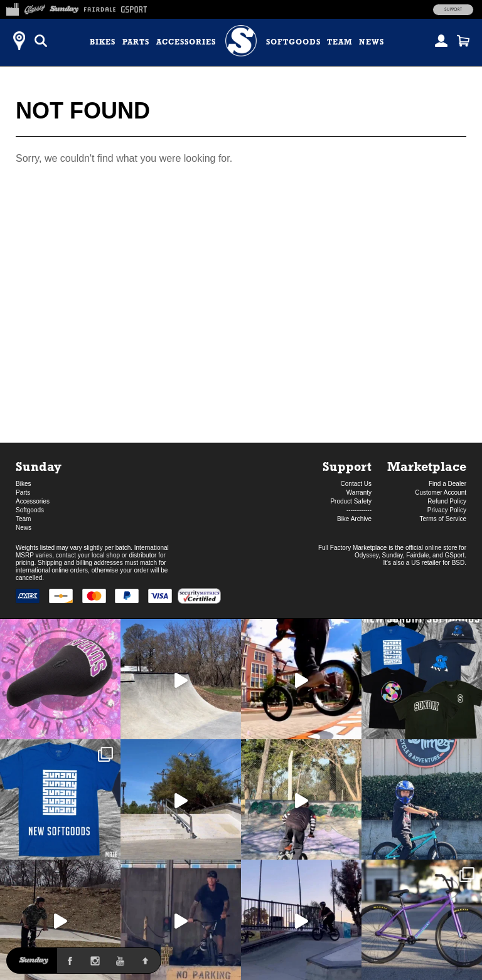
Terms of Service (443, 519)
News (372, 42)
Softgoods (293, 42)
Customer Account (441, 493)
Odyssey (367, 555)
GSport (455, 555)
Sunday (39, 466)
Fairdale (417, 555)
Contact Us (356, 484)
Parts (136, 42)
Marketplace (427, 466)
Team (340, 42)
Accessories (186, 42)
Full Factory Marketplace (352, 548)
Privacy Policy (447, 510)
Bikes (103, 42)
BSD (458, 563)
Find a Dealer (447, 484)
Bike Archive (354, 519)
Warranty (359, 493)
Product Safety (351, 501)
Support (453, 9)
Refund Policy (447, 501)
